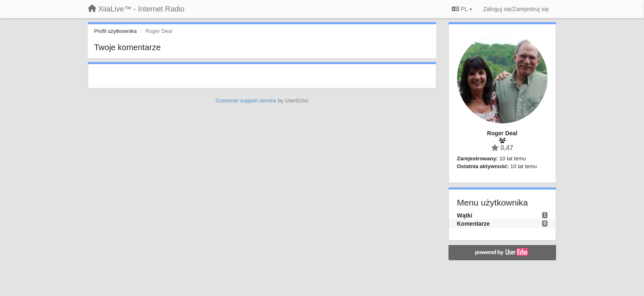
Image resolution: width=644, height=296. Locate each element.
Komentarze (474, 224)
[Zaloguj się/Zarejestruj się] (516, 9)
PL (462, 9)
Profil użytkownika (115, 31)
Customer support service (246, 101)
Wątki (465, 215)
